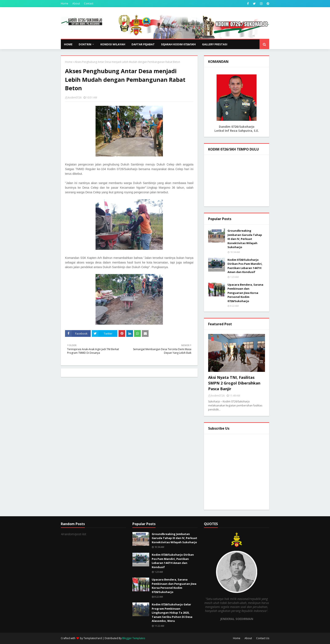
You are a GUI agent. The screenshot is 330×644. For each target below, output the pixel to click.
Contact (89, 3)
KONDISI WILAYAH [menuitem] (113, 44)
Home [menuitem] (68, 44)
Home (65, 3)
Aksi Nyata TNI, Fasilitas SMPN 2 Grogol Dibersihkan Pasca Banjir (234, 383)
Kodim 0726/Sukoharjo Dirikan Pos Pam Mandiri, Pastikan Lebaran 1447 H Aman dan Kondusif (245, 266)
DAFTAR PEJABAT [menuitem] (143, 44)
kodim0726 (75, 97)
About (76, 3)
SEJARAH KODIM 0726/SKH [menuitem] (178, 44)
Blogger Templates (134, 638)
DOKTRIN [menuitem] (85, 44)
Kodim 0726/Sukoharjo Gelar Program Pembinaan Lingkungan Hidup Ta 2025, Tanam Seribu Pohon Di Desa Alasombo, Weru (172, 613)
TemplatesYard (93, 638)
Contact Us (263, 638)
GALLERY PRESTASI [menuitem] (215, 44)
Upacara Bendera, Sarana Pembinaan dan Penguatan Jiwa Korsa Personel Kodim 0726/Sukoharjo (245, 293)
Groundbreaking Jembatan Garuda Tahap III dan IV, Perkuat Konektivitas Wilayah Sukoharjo (245, 239)
